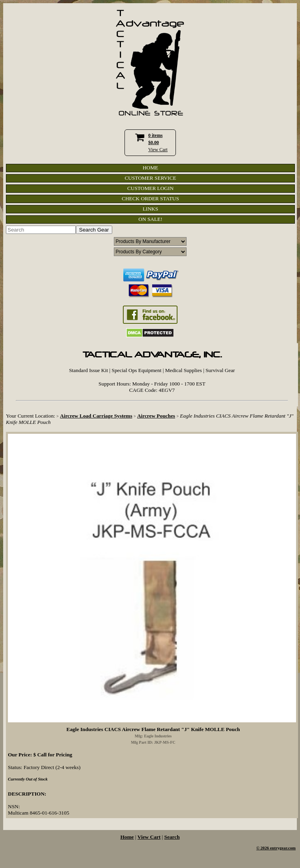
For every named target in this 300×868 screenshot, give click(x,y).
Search (172, 837)
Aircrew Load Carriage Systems (96, 416)
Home (127, 837)
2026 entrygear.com (278, 848)
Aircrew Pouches (156, 416)
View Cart (158, 150)
